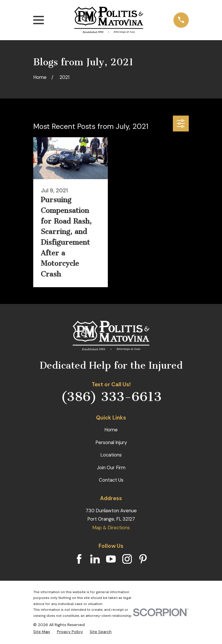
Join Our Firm (111, 467)
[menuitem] (42, 632)
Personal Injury (111, 442)
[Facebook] (79, 559)
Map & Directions (111, 528)
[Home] (109, 20)
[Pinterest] (143, 559)
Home (111, 430)
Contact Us (111, 480)
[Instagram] (127, 559)
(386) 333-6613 (111, 397)
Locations (111, 455)
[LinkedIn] (95, 559)
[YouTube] (111, 559)
